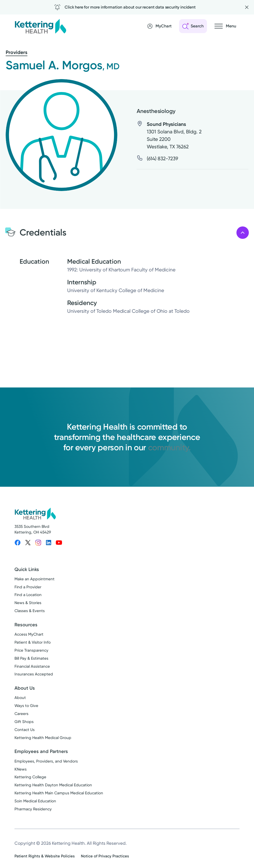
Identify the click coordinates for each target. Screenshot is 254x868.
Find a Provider (28, 587)
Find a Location (28, 595)
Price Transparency (31, 650)
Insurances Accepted (34, 674)
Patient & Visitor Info (33, 642)
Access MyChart (29, 634)
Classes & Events (30, 611)
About (20, 698)
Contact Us (25, 730)
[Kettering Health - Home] (40, 26)
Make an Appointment (34, 579)
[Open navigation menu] (225, 26)
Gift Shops (24, 722)
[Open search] (193, 26)
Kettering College (30, 777)
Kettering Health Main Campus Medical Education (59, 793)
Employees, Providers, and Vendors (46, 761)
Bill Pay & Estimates (31, 658)
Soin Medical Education (35, 801)
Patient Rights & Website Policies (45, 856)
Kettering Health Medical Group (43, 738)
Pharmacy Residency (33, 809)
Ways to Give (26, 706)
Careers (21, 714)
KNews (21, 769)
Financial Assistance (32, 666)
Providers (17, 52)
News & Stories (28, 603)
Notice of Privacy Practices (105, 856)
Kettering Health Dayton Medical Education (53, 785)
